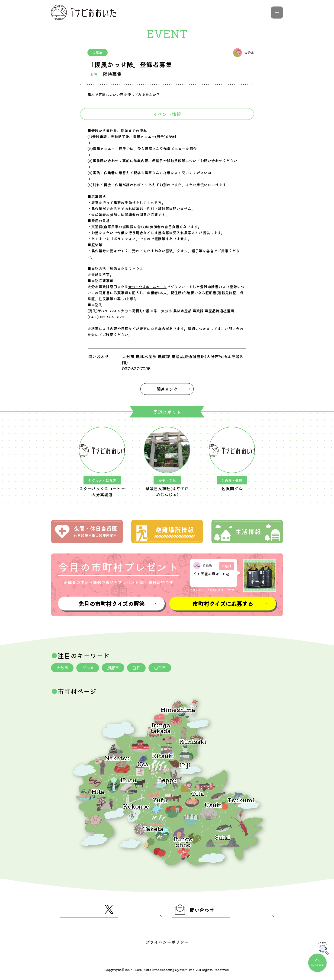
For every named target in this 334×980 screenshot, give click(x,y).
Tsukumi (241, 799)
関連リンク (167, 389)
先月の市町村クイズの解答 (111, 603)
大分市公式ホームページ (149, 287)
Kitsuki (163, 755)
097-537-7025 (137, 368)
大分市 (63, 667)
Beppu (167, 779)
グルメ (89, 667)
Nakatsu (117, 757)
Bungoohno (183, 841)
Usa (143, 763)
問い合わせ (198, 910)
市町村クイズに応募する (223, 603)
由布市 (164, 667)
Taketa (153, 828)
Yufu (160, 799)
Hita (98, 791)
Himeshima (178, 709)
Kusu (128, 779)
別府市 (116, 667)
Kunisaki (193, 741)
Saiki (222, 836)
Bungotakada (161, 727)
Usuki (213, 804)
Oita (198, 793)
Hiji (185, 764)
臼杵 (140, 667)
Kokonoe (136, 805)
